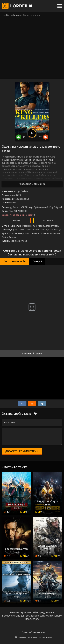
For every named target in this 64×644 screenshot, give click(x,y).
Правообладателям (33, 632)
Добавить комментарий (22, 451)
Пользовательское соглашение (33, 637)
